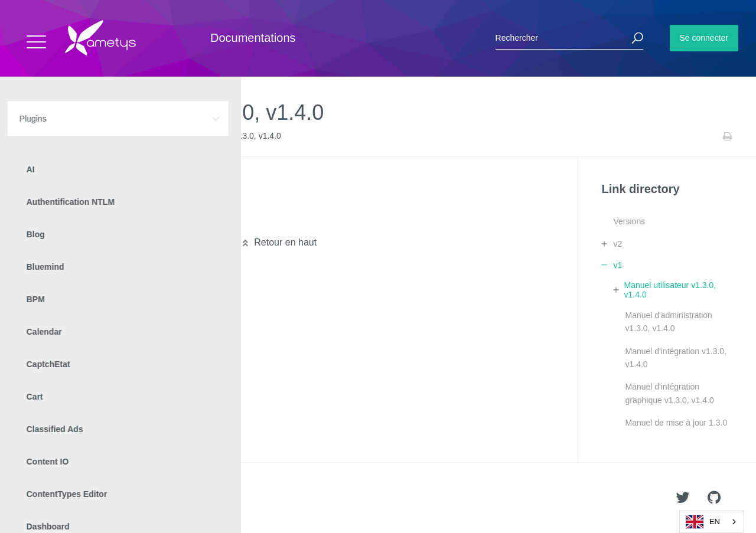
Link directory (113, 136)
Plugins (69, 136)
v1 (149, 136)
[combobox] (712, 522)
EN (703, 522)
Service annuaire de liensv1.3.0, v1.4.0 (116, 221)
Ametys (78, 498)
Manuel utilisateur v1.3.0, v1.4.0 (670, 290)
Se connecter (704, 38)
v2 (617, 244)
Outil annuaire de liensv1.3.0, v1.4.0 (111, 202)
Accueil (35, 136)
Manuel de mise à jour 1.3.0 (676, 423)
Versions (629, 221)
